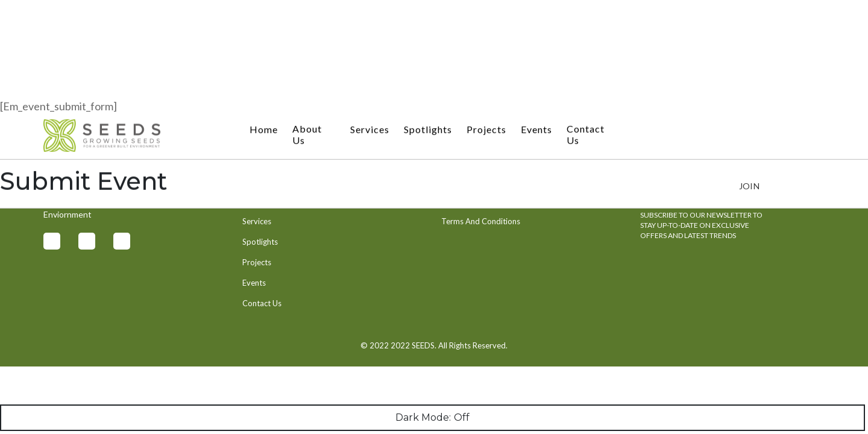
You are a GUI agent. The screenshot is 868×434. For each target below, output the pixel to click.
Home (264, 17)
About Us (307, 22)
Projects (486, 17)
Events (536, 17)
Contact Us (586, 22)
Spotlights (428, 17)
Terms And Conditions (481, 221)
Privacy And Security (477, 201)
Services (370, 17)
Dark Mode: (432, 418)
